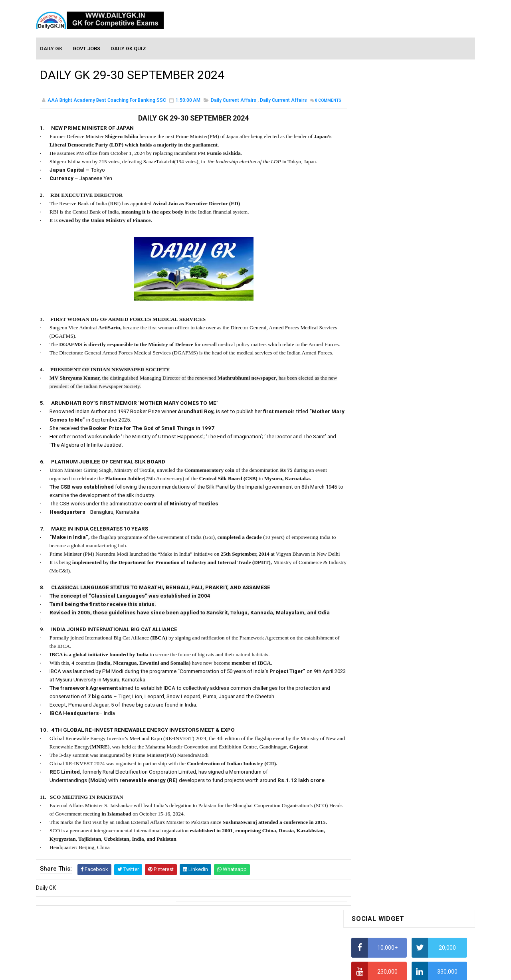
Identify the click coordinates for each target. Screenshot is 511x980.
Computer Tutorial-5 (377, 774)
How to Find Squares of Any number (397, 226)
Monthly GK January (376, 681)
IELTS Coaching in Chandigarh (388, 390)
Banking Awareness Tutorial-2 (389, 844)
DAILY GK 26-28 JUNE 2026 (423, 434)
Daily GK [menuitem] (51, 49)
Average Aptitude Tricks (382, 351)
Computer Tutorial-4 (377, 762)
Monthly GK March (374, 657)
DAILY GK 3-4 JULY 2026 (419, 467)
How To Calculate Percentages (390, 320)
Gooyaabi (310, 970)
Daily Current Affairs (234, 101)
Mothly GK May (370, 635)
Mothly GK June (371, 623)
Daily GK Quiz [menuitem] (129, 49)
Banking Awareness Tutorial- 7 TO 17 (398, 879)
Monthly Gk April (372, 646)
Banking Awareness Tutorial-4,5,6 (394, 867)
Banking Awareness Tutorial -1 (390, 833)
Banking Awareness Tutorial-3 (389, 856)
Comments (60, 110)
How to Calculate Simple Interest (392, 305)
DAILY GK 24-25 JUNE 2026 (423, 564)
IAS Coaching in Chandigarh (386, 383)
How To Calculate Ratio (380, 257)
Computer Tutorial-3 (377, 751)
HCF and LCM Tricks (376, 336)
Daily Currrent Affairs (283, 101)
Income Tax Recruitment (382, 367)
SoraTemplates (238, 970)
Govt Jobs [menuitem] (87, 49)
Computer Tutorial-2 (377, 739)
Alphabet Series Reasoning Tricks (393, 242)
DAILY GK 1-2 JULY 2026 (419, 499)
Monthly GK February (377, 669)
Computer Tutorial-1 (377, 728)
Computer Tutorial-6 (377, 786)
